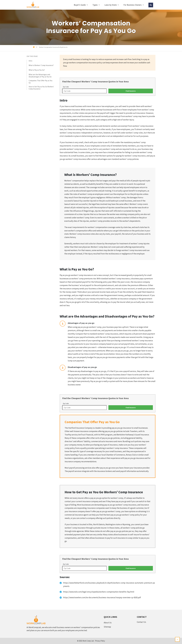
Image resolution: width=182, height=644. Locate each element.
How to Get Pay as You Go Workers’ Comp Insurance (41, 88)
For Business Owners (133, 5)
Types (95, 5)
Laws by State (111, 5)
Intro (30, 61)
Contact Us (141, 622)
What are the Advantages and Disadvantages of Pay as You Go (40, 76)
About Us (108, 623)
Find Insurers (131, 91)
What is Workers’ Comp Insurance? (41, 65)
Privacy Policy (100, 641)
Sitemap (107, 627)
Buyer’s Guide (80, 5)
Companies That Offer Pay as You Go (41, 82)
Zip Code (66, 87)
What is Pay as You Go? (37, 70)
